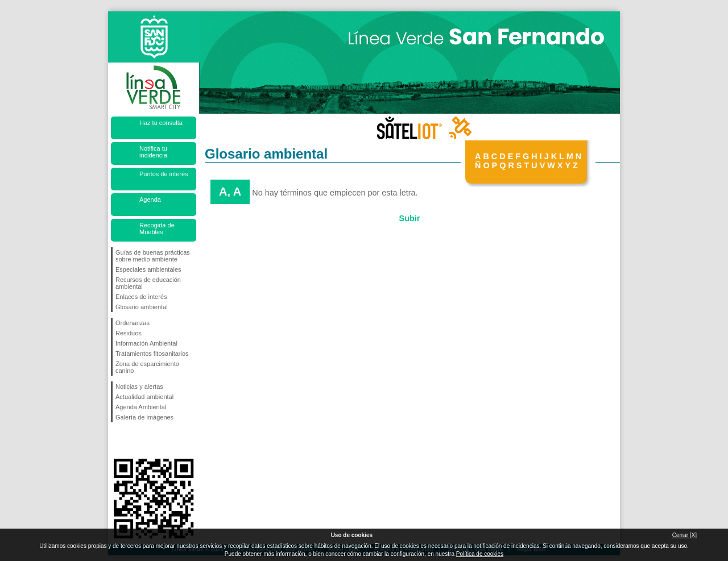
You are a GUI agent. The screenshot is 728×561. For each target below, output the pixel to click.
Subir (410, 218)
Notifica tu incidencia (153, 152)
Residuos (129, 333)
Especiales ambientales (148, 269)
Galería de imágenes (144, 417)
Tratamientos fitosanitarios (152, 354)
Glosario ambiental (142, 307)
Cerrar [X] (684, 535)
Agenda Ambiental (141, 407)
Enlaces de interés (141, 297)
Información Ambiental (146, 343)
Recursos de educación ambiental (148, 283)
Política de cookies (480, 554)
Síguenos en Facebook (118, 441)
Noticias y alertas (139, 387)
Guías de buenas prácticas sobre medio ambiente (153, 256)
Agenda (150, 200)
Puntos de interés (164, 174)
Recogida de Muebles (157, 228)
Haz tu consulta (161, 123)
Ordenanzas (133, 323)
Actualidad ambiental (144, 397)
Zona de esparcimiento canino (147, 367)
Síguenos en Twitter (136, 441)
